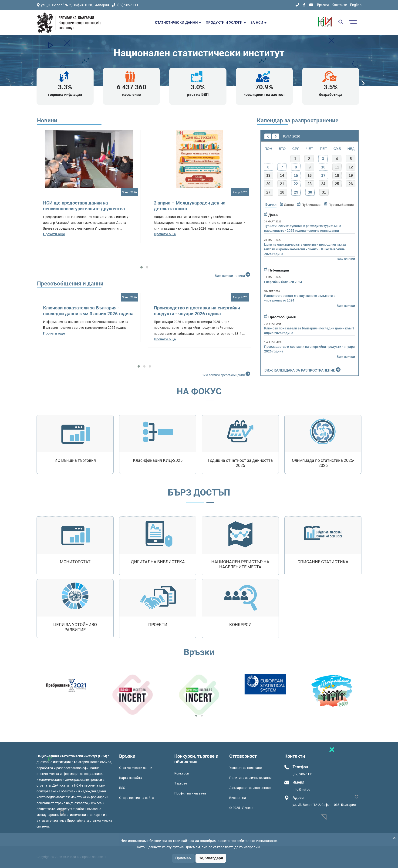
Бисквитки (238, 798)
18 (337, 176)
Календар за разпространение (298, 121)
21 (282, 184)
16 (310, 176)
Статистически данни (136, 768)
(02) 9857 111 (125, 5)
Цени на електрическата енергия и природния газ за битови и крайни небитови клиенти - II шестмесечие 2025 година (305, 249)
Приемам (183, 858)
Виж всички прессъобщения (226, 374)
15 (296, 176)
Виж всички (346, 259)
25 (337, 184)
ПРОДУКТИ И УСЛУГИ (226, 23)
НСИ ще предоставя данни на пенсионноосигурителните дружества (84, 206)
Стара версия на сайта (137, 798)
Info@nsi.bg (301, 789)
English (356, 5)
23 (310, 184)
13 (268, 176)
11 (337, 167)
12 (351, 167)
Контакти (339, 5)
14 (282, 176)
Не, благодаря (211, 858)
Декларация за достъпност (250, 788)
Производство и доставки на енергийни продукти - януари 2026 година (197, 311)
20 (268, 184)
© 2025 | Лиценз (241, 808)
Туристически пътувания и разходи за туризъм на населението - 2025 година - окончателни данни (303, 228)
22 (296, 184)
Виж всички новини (233, 275)
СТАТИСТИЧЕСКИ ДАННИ (178, 23)
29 (296, 192)
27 (268, 192)
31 (324, 192)
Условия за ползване (245, 768)
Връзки (323, 5)
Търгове (181, 783)
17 (323, 176)
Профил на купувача (190, 793)
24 (323, 184)
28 (282, 192)
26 (351, 184)
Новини (47, 121)
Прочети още (54, 234)
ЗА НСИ (258, 23)
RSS (122, 788)
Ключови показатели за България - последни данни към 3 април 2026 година (88, 311)
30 (310, 192)
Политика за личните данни (250, 778)
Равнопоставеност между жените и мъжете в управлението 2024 (300, 298)
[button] (142, 267)
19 (351, 176)
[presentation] (32, 83)
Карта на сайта (131, 778)
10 (323, 167)
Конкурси (182, 773)
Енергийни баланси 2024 (283, 282)
